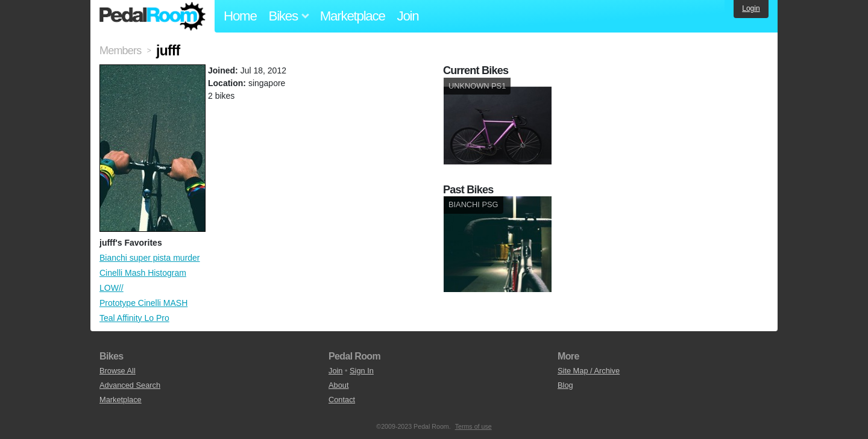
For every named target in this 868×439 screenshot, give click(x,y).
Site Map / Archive (589, 371)
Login (751, 8)
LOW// (112, 288)
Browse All (118, 371)
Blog (565, 385)
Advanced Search (130, 385)
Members (120, 51)
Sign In (362, 371)
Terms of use (473, 426)
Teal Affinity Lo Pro (134, 318)
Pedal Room (153, 16)
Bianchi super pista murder (150, 258)
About (338, 385)
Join (408, 16)
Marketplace (353, 16)
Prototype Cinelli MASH (143, 303)
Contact (342, 400)
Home (240, 16)
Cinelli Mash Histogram (143, 273)
